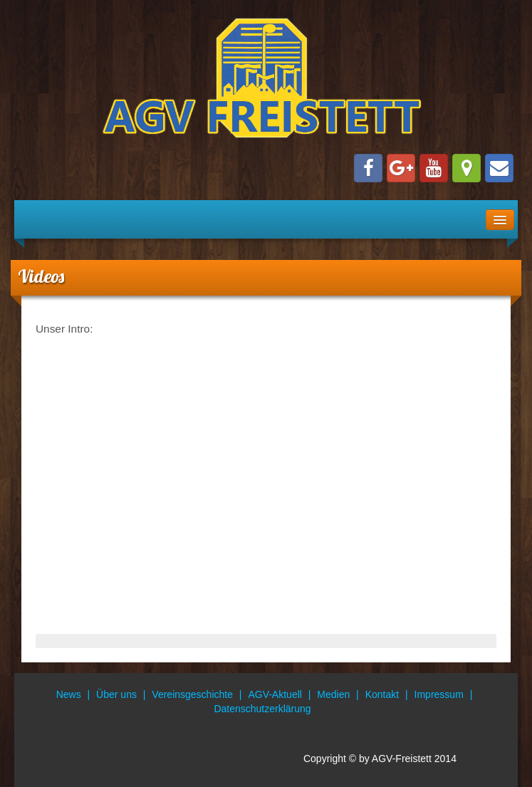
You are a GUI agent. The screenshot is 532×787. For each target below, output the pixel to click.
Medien (333, 694)
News (69, 694)
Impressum (439, 694)
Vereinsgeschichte (192, 694)
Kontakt (382, 694)
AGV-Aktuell (275, 694)
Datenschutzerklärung (262, 709)
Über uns (116, 694)
